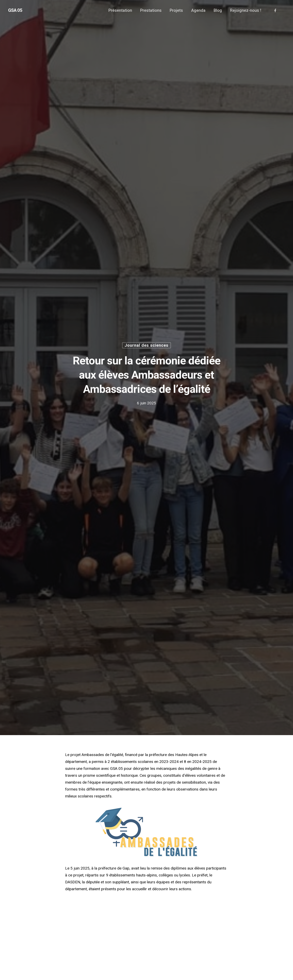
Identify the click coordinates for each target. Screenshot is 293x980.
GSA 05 (15, 10)
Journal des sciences (146, 346)
